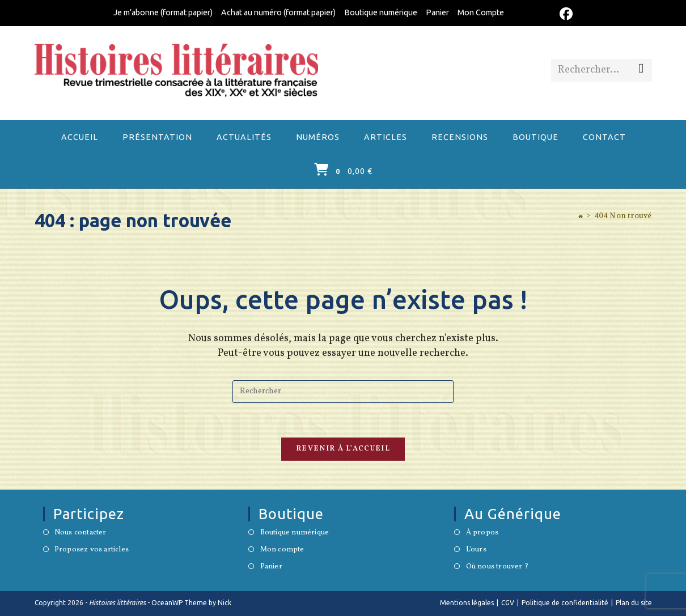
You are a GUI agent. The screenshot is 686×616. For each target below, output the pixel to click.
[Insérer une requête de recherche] (343, 392)
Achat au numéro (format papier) (278, 12)
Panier (437, 12)
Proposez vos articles (92, 550)
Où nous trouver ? (497, 567)
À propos (482, 533)
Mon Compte (481, 12)
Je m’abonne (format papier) (163, 12)
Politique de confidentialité (565, 603)
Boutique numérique (381, 12)
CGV (508, 603)
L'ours (476, 550)
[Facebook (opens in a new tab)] (564, 14)
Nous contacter (81, 533)
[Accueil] (581, 216)
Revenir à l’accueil (343, 449)
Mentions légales (467, 603)
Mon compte (282, 550)
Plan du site (634, 603)
